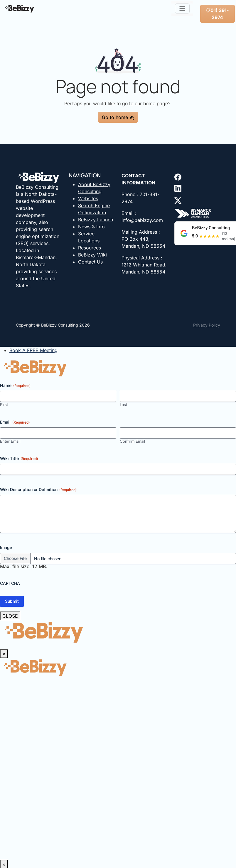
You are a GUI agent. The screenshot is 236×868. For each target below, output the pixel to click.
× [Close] (4, 654)
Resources (90, 248)
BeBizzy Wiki (92, 255)
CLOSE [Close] (10, 616)
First (4, 405)
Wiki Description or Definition (38, 490)
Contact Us (90, 262)
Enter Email (10, 441)
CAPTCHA (10, 583)
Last (123, 405)
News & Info (91, 227)
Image (6, 547)
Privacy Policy (207, 325)
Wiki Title (19, 458)
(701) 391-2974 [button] (217, 14)
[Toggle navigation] (182, 9)
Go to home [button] (118, 117)
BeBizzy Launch (96, 220)
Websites (88, 198)
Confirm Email (132, 441)
